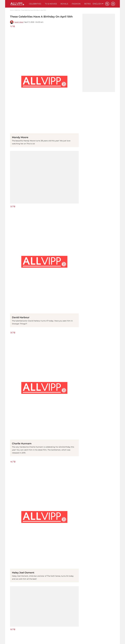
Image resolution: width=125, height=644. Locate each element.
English (98, 4)
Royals (64, 4)
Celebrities (35, 4)
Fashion (76, 4)
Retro (88, 4)
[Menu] (113, 4)
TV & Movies (51, 4)
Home (12, 10)
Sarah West (19, 22)
